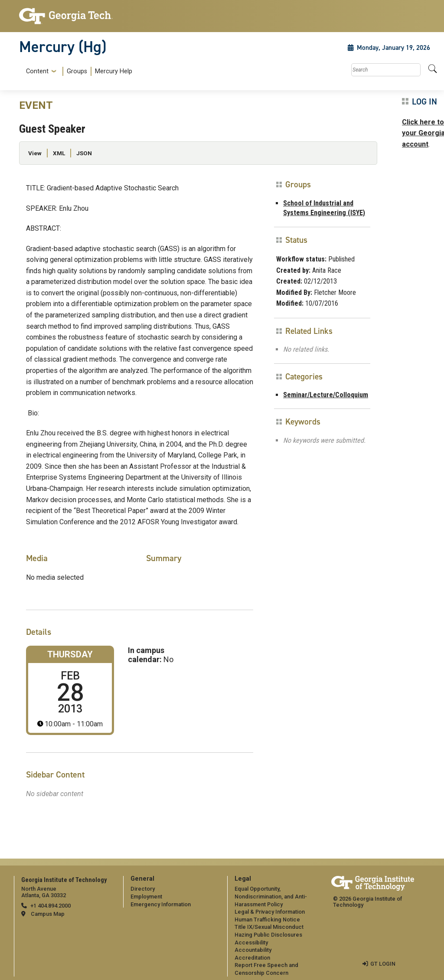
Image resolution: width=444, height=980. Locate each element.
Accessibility (251, 942)
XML (59, 153)
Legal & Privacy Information (270, 912)
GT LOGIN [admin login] (383, 964)
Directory (143, 889)
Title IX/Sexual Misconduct (269, 927)
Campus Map (48, 914)
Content (37, 72)
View (35, 153)
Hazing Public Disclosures (268, 935)
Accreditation (252, 958)
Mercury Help (114, 71)
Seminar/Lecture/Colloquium (326, 395)
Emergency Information (161, 904)
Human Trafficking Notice (267, 920)
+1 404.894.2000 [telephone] (51, 906)
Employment (146, 897)
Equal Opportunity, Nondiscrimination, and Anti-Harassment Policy (271, 896)
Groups (77, 71)
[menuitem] (77, 71)
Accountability (253, 950)
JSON (84, 153)
